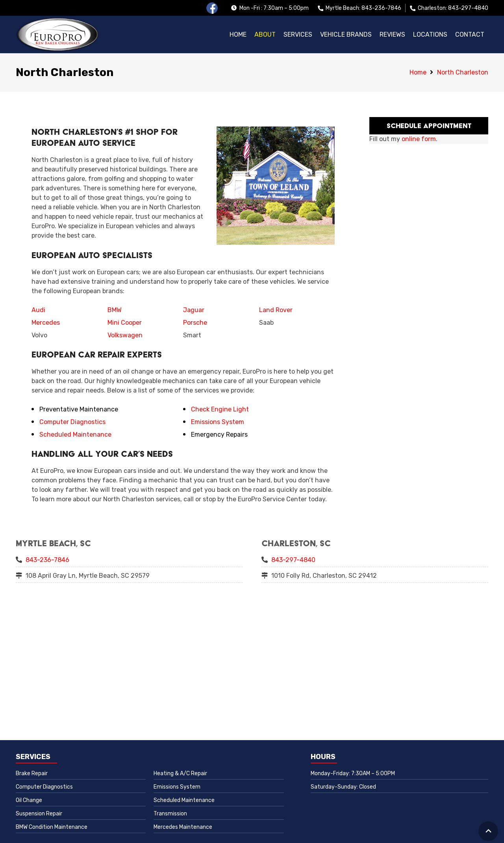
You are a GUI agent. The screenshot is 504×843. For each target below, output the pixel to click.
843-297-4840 (293, 560)
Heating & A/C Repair (180, 773)
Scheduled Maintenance (75, 435)
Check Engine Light (220, 409)
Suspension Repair (39, 814)
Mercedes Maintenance (183, 827)
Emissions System (218, 422)
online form (419, 139)
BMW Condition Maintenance (52, 827)
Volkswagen (125, 335)
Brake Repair (32, 773)
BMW (115, 310)
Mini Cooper (125, 323)
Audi (38, 310)
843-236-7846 (47, 560)
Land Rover (276, 310)
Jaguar (194, 310)
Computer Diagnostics (72, 422)
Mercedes (46, 323)
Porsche (195, 323)
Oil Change (29, 800)
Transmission (170, 814)
